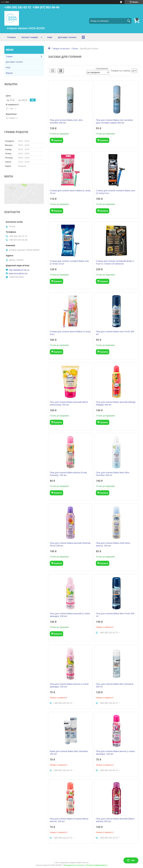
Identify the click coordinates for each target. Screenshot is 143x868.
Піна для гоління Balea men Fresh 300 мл (115, 333)
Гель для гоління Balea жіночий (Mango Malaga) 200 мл (116, 403)
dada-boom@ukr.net (18, 273)
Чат (131, 860)
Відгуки (9, 73)
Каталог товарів (30, 37)
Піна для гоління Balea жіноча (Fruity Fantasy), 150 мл (68, 474)
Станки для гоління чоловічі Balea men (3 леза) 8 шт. (115, 192)
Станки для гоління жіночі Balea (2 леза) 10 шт (70, 192)
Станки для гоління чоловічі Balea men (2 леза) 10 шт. (69, 262)
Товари (9, 56)
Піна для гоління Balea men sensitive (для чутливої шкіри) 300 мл (114, 121)
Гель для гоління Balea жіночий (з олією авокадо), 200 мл (70, 615)
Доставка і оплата (67, 37)
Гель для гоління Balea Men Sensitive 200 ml (115, 685)
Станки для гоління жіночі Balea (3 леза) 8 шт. (70, 333)
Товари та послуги (61, 49)
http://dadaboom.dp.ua (19, 270)
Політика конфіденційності (97, 865)
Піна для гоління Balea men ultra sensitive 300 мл (66, 121)
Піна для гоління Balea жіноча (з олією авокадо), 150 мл (69, 685)
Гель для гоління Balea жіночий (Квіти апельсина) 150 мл (69, 403)
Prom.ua (85, 863)
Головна (12, 37)
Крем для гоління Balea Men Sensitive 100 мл (69, 753)
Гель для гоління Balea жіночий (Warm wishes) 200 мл (115, 820)
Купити (58, 140)
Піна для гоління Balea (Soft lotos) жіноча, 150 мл (113, 544)
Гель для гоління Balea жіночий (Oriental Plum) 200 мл (70, 544)
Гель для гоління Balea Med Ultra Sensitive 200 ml (112, 474)
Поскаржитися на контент (74, 865)
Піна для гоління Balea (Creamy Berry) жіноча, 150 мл (69, 820)
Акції (50, 37)
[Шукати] (129, 21)
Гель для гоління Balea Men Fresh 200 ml (115, 615)
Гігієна (75, 49)
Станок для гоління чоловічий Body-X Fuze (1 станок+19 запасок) (115, 262)
